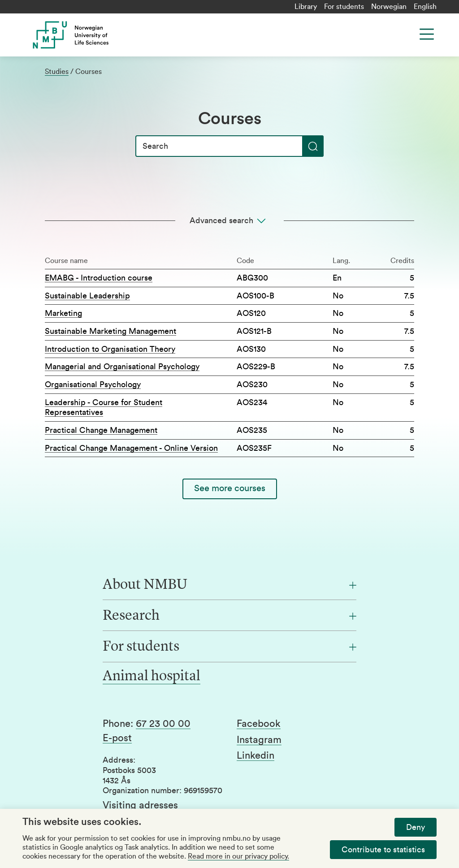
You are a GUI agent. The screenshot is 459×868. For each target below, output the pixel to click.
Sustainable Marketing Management (110, 331)
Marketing (63, 313)
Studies (57, 72)
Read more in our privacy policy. (238, 856)
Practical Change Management (101, 430)
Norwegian (389, 7)
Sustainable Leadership (87, 296)
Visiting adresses (140, 805)
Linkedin (255, 756)
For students (344, 7)
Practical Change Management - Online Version (131, 448)
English (425, 7)
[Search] (229, 146)
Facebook (259, 724)
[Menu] (427, 34)
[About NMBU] (229, 585)
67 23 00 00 (163, 724)
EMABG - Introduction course (99, 278)
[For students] (229, 647)
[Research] (229, 616)
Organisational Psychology (93, 384)
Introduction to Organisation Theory (110, 349)
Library (306, 7)
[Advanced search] (229, 221)
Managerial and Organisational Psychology (122, 367)
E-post (117, 738)
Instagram (259, 740)
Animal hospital (152, 677)
